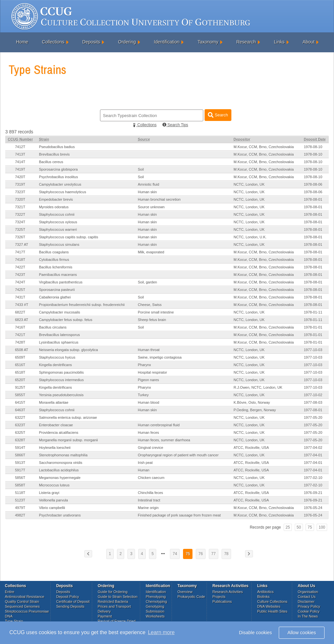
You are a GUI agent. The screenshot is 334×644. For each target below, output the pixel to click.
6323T (20, 425)
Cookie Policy (309, 611)
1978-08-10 (313, 147)
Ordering (127, 42)
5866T (20, 455)
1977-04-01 (313, 455)
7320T (20, 199)
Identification (167, 42)
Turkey (143, 395)
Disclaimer (306, 602)
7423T (20, 275)
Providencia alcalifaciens (58, 432)
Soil (141, 169)
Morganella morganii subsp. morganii (68, 440)
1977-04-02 (313, 448)
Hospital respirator (152, 372)
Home (22, 42)
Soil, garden (148, 282)
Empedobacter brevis (56, 199)
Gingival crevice (151, 448)
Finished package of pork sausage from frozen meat (179, 515)
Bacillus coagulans (54, 252)
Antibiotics (265, 592)
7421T (20, 335)
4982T (20, 515)
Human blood (149, 402)
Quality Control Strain (22, 602)
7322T (20, 214)
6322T (20, 417)
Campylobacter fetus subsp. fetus (66, 320)
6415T (20, 402)
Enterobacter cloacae (56, 425)
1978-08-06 (313, 184)
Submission (155, 611)
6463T (20, 410)
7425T (20, 290)
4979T (20, 508)
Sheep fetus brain (152, 320)
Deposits (91, 42)
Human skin (147, 192)
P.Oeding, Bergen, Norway (255, 410)
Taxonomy (208, 42)
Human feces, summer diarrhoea (164, 440)
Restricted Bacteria (113, 602)
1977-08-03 (313, 402)
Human (144, 470)
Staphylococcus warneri (58, 229)
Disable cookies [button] (255, 633)
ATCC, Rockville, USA (251, 448)
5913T (20, 463)
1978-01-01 (313, 327)
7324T (20, 222)
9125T (20, 387)
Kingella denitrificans (55, 365)
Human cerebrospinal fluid (159, 425)
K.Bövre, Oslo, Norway (252, 402)
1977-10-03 (313, 350)
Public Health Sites (272, 611)
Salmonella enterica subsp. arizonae (68, 417)
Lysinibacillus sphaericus (59, 342)
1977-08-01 (313, 410)
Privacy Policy (309, 606)
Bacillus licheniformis (56, 267)
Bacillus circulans (53, 327)
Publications (222, 602)
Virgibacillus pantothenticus (61, 282)
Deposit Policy (68, 597)
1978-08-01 (313, 199)
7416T (20, 327)
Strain (44, 139)
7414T (20, 162)
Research (246, 42)
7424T (20, 282)
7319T (20, 184)
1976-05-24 (313, 508)
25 (288, 527)
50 (299, 527)
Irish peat (145, 463)
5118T (20, 493)
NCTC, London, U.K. (250, 237)
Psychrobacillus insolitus (58, 177)
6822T (20, 312)
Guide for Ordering (113, 592)
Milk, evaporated (151, 252)
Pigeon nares (149, 380)
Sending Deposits (70, 606)
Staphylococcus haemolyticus (62, 192)
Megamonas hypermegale (60, 478)
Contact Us (307, 597)
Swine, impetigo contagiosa (160, 357)
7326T (20, 237)
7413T (20, 154)
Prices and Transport (114, 606)
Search (218, 115)
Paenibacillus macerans (58, 275)
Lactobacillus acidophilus (59, 470)
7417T (20, 252)
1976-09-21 (313, 493)
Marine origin (148, 508)
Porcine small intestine (156, 312)
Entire (10, 592)
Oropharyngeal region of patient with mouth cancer (178, 455)
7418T (20, 260)
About (309, 42)
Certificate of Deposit (73, 602)
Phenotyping (156, 597)
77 (214, 554)
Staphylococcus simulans (59, 245)
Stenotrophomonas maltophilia (63, 455)
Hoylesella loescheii (55, 448)
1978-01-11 (313, 312)
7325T (20, 229)
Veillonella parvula (53, 500)
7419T (20, 169)
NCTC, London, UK (249, 184)
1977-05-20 (313, 417)
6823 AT (22, 320)
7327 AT (22, 245)
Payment (105, 616)
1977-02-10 (313, 478)
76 (200, 554)
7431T (20, 297)
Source (144, 139)
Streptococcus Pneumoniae (27, 611)
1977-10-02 (313, 395)
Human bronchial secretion (159, 199)
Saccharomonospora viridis (61, 463)
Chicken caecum (151, 478)
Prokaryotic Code (191, 597)
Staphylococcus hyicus (57, 357)
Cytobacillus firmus (54, 260)
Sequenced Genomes (22, 606)
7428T (20, 342)
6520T (20, 380)
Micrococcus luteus (54, 485)
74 (175, 554)
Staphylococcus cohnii (57, 214)
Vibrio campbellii (52, 508)
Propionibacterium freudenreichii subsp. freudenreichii (82, 305)
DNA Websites (269, 606)
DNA (9, 616)
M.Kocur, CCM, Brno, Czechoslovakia (264, 147)
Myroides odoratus (54, 207)
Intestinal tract (149, 500)
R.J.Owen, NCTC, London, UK (258, 387)
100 (322, 527)
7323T (20, 192)
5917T (20, 470)
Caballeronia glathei (55, 297)
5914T (20, 448)
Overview (185, 592)
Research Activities (228, 592)
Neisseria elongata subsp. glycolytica (68, 350)
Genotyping (155, 606)
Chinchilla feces (150, 493)
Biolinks (263, 597)
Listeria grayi (49, 493)
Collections (53, 42)
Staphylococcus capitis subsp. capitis (68, 237)
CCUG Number (20, 139)
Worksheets (155, 616)
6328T (20, 440)
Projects (219, 597)
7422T (20, 267)
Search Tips (175, 125)
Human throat (149, 350)
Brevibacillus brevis (54, 154)
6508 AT (22, 350)
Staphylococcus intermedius (61, 380)
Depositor (242, 139)
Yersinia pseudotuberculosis (61, 395)
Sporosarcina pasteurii (57, 290)
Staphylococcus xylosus (58, 222)
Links (279, 42)
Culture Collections (272, 602)
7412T (20, 147)
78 (226, 554)
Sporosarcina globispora (58, 169)
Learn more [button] (161, 632)
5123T (20, 500)
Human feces (149, 432)
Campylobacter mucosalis (59, 312)
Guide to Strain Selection (118, 597)
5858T (20, 485)
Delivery (104, 611)
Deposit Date (315, 139)
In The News (308, 616)
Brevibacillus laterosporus (59, 335)
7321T (20, 207)
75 (310, 527)
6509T (20, 357)
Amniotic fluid (149, 184)
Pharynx (144, 365)
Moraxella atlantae (54, 402)
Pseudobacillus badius (57, 147)
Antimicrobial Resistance (25, 597)
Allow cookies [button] (302, 633)
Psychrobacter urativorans (60, 515)
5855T (20, 395)
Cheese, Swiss (150, 305)
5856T (20, 478)
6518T (20, 372)
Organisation (308, 592)
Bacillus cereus (51, 162)
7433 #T (22, 305)
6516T (20, 365)
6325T (20, 432)
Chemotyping (156, 602)
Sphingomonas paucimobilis (61, 372)
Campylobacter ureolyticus (60, 184)
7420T (20, 177)
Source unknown (151, 207)
